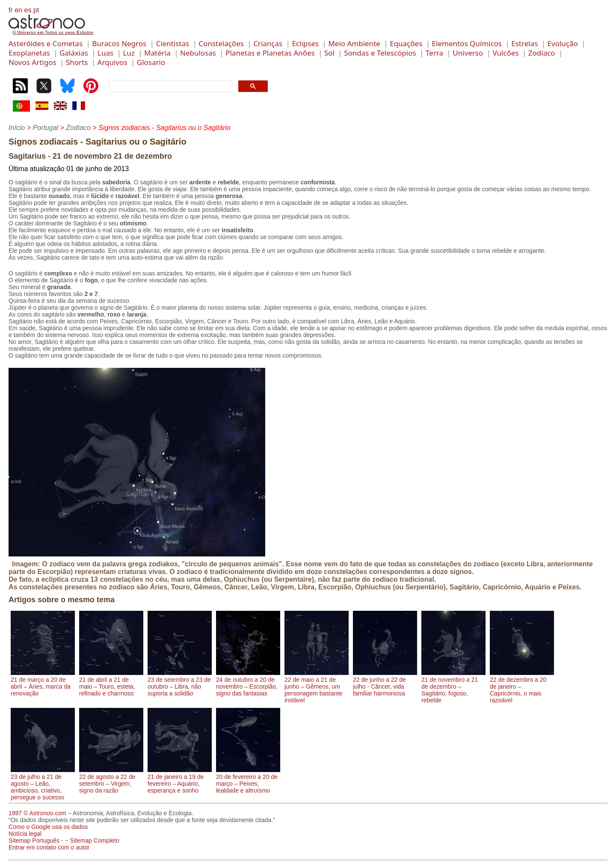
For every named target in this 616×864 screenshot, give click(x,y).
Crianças (268, 43)
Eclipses (305, 43)
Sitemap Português (34, 840)
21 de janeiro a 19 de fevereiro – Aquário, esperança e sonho (180, 780)
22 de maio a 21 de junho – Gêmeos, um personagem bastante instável (317, 686)
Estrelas (524, 43)
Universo (468, 53)
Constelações (221, 43)
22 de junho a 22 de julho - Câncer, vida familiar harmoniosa (385, 683)
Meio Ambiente (354, 43)
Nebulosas (198, 53)
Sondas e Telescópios (380, 53)
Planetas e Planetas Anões (270, 53)
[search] (170, 86)
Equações (406, 43)
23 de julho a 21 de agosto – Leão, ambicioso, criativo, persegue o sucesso (43, 784)
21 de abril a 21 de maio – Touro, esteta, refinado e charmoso (111, 683)
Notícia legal (25, 834)
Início (17, 128)
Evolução (563, 43)
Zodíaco (542, 53)
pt (36, 10)
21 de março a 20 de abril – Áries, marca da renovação (43, 683)
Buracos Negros (119, 43)
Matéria (157, 53)
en (18, 10)
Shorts (77, 62)
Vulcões (505, 53)
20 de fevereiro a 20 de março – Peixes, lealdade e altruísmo (248, 780)
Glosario (151, 62)
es (28, 10)
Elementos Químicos (467, 43)
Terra (434, 53)
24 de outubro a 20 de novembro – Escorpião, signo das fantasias (248, 683)
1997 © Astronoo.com (37, 813)
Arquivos (113, 62)
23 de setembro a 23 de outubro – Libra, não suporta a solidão (180, 683)
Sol (329, 53)
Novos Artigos (33, 62)
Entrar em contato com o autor (49, 847)
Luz (129, 53)
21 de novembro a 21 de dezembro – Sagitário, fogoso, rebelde (453, 686)
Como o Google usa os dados (48, 827)
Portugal (45, 128)
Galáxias (74, 53)
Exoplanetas (29, 53)
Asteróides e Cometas (46, 43)
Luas (105, 53)
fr (11, 10)
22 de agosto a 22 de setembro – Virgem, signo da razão (111, 780)
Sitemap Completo (95, 840)
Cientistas (172, 43)
